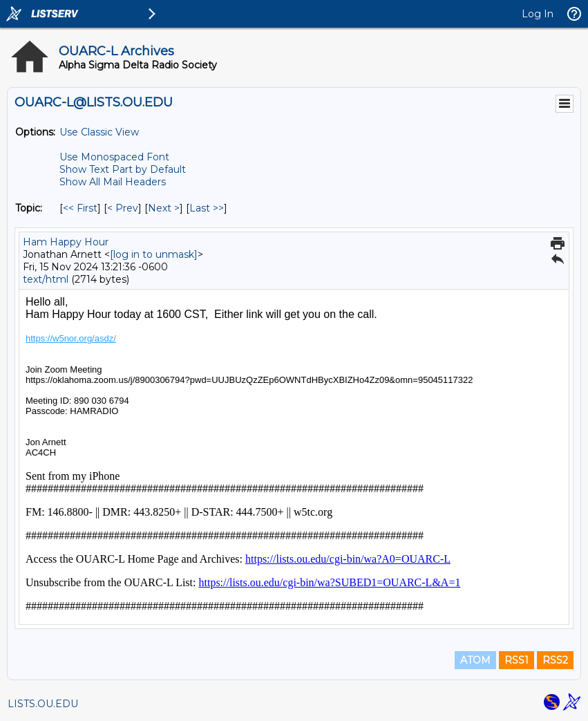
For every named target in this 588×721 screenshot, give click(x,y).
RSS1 (516, 660)
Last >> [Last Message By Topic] (207, 208)
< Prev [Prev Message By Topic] (123, 208)
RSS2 (555, 660)
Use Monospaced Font (114, 157)
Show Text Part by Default (123, 169)
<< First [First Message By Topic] (80, 208)
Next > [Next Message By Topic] (164, 208)
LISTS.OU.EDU (43, 704)
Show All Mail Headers (113, 182)
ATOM (475, 660)
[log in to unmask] (154, 254)
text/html (46, 279)
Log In (538, 14)
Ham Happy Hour (66, 242)
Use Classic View (99, 132)
